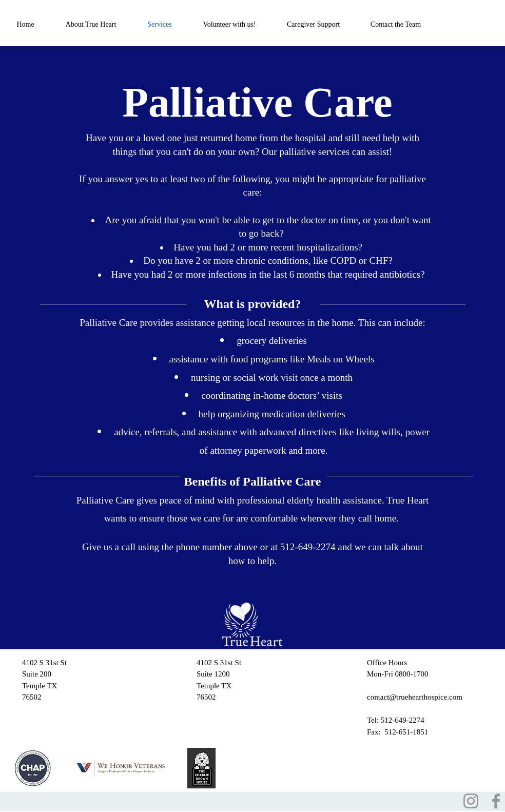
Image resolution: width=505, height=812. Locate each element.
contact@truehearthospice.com (415, 697)
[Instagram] (471, 801)
